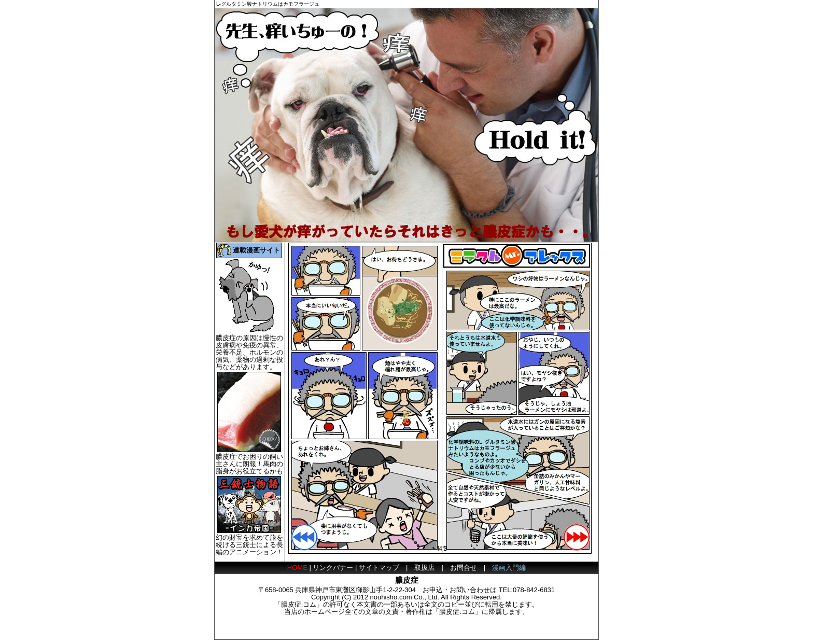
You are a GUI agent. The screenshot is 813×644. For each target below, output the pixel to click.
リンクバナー (333, 568)
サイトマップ (379, 568)
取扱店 (424, 568)
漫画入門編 (509, 568)
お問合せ (464, 568)
